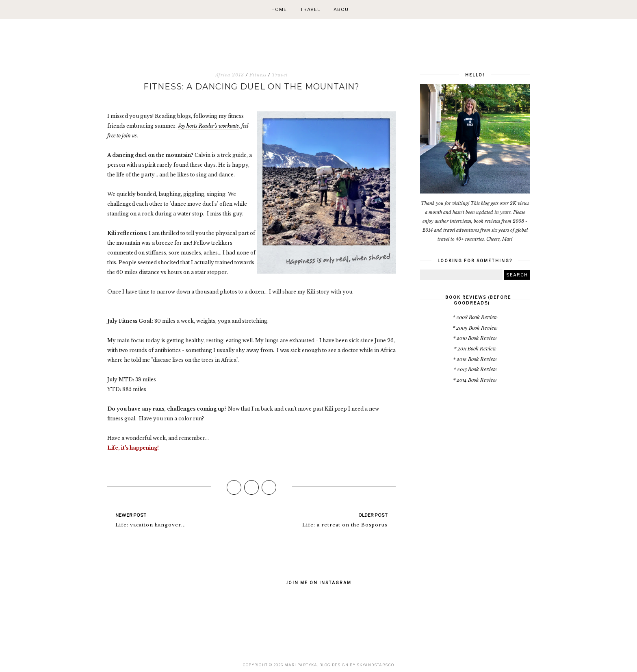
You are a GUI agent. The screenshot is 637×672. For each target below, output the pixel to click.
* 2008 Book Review (475, 317)
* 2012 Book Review (475, 359)
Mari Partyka (301, 665)
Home (279, 9)
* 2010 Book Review (475, 338)
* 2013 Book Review (475, 369)
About (343, 9)
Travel (310, 9)
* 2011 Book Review (475, 348)
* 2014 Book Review (475, 379)
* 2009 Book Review (475, 327)
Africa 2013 (230, 75)
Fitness (258, 75)
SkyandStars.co (375, 665)
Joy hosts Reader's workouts (208, 126)
